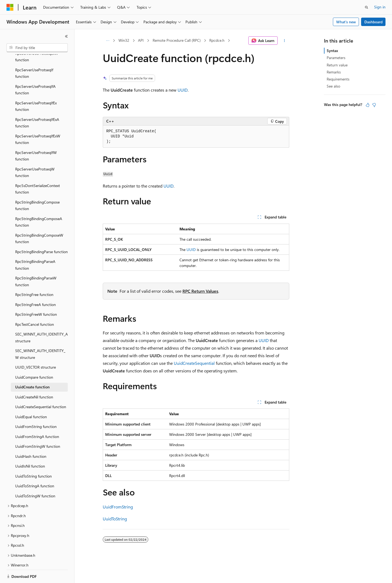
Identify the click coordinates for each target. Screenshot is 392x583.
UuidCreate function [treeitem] (32, 368)
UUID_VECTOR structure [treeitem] (36, 348)
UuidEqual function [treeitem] (31, 398)
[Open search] (367, 7)
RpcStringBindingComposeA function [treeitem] (39, 203)
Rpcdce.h (217, 40)
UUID (183, 90)
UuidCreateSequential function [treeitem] (41, 388)
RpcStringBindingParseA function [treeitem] (35, 246)
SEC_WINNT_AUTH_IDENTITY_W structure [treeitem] (40, 335)
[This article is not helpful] (374, 105)
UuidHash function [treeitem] (31, 438)
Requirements (338, 79)
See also (333, 86)
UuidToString (115, 519)
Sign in (380, 7)
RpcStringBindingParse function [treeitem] (41, 233)
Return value (337, 65)
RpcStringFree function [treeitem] (34, 276)
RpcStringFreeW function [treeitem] (36, 296)
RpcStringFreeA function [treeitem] (36, 286)
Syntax (332, 51)
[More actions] (285, 41)
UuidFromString (118, 507)
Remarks (334, 72)
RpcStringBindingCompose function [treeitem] (37, 187)
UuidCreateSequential (194, 363)
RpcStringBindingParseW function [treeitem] (36, 263)
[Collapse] (66, 36)
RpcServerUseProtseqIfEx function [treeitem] (36, 88)
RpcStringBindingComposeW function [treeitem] (39, 220)
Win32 (124, 40)
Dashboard (373, 22)
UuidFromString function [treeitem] (36, 408)
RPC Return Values (200, 291)
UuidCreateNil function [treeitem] (34, 378)
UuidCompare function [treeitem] (34, 358)
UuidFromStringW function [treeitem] (38, 428)
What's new (346, 22)
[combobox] (37, 48)
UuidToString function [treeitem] (33, 457)
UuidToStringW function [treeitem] (35, 477)
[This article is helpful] (368, 105)
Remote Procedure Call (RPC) (177, 40)
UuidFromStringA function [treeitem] (37, 418)
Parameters (336, 58)
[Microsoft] (10, 7)
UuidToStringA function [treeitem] (35, 467)
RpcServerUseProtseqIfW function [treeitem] (36, 137)
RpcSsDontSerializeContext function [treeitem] (38, 170)
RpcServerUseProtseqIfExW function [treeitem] (38, 121)
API (141, 40)
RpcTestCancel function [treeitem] (35, 306)
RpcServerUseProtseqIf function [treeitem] (34, 54)
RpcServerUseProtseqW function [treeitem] (35, 154)
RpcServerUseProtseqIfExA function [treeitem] (37, 104)
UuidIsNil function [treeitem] (30, 447)
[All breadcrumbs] (107, 41)
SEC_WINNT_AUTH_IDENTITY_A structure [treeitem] (41, 319)
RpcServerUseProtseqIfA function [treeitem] (35, 71)
